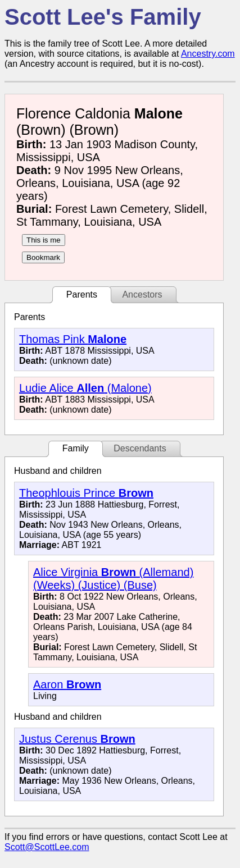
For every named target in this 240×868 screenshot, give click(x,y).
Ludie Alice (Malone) (85, 388)
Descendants (140, 448)
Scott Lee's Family (103, 17)
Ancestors (142, 294)
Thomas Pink (73, 339)
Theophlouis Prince (86, 493)
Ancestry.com (208, 54)
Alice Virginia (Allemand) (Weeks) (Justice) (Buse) (113, 579)
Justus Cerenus (77, 739)
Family (76, 448)
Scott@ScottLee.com (47, 847)
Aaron (67, 684)
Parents (82, 294)
